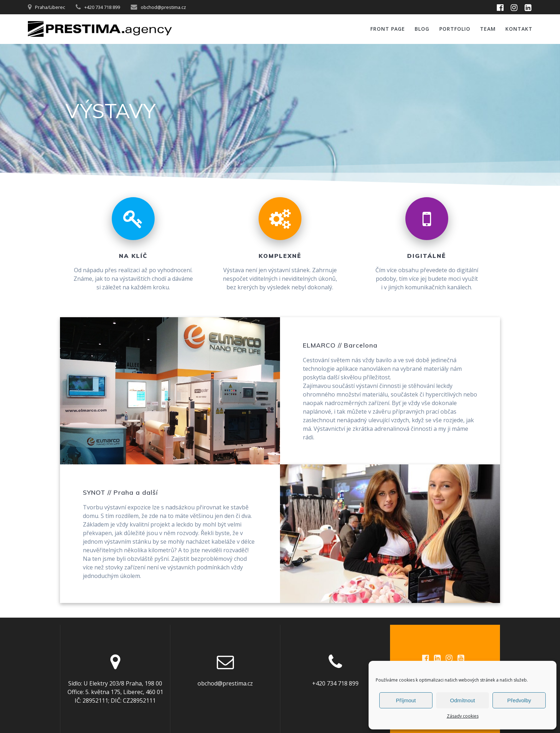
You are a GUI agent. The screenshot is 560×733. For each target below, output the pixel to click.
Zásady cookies (463, 716)
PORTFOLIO (455, 29)
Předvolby (519, 700)
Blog (422, 29)
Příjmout (406, 700)
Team (488, 29)
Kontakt (519, 29)
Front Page (388, 29)
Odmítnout (462, 700)
